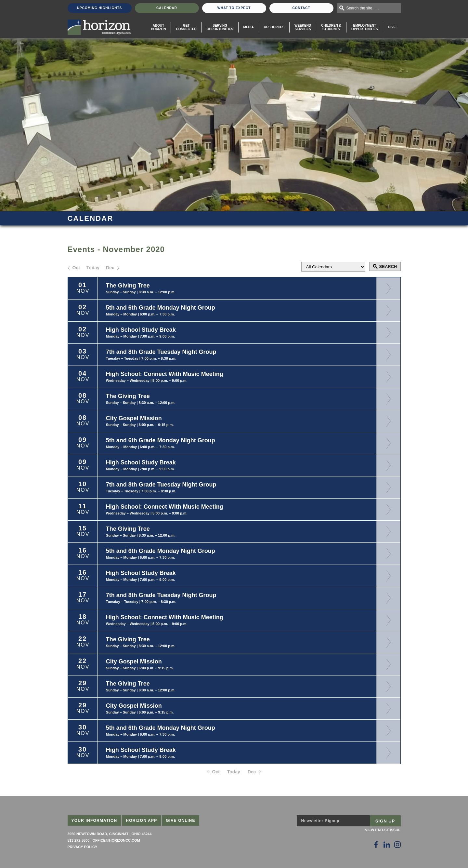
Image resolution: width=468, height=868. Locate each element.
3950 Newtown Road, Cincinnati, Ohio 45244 (110, 834)
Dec (110, 268)
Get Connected (186, 27)
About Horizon (158, 27)
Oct (76, 268)
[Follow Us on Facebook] (376, 845)
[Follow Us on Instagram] (397, 845)
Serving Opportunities (220, 27)
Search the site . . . (363, 8)
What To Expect (234, 8)
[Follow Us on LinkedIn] (387, 845)
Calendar (167, 8)
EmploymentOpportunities (365, 27)
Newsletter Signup (320, 821)
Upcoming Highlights (99, 8)
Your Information (94, 821)
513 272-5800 (79, 840)
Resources (274, 27)
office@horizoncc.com (116, 840)
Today (93, 268)
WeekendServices (303, 27)
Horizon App (141, 821)
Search (388, 267)
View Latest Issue (383, 830)
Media (249, 27)
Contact (301, 8)
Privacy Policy (83, 847)
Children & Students (331, 27)
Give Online (181, 821)
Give (392, 27)
